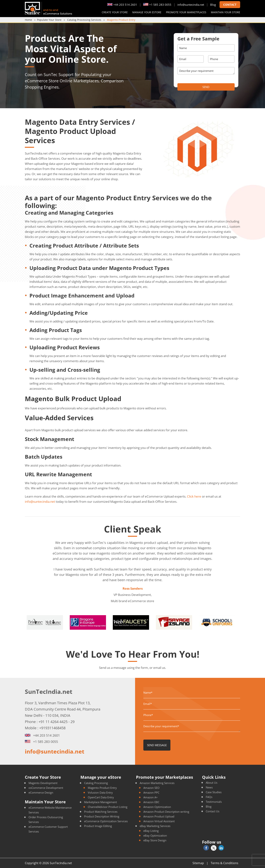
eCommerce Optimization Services (106, 821)
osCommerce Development (46, 788)
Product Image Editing (98, 826)
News (209, 787)
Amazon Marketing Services (157, 783)
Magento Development (43, 783)
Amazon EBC (151, 802)
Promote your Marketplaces (186, 12)
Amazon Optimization (157, 807)
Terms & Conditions (225, 863)
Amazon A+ (151, 797)
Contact (230, 5)
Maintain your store (226, 12)
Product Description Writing (102, 816)
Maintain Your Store (45, 802)
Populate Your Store (49, 20)
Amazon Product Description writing (166, 812)
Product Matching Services (101, 812)
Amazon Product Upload (159, 816)
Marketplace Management (100, 802)
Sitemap (198, 863)
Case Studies (214, 792)
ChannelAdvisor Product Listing (108, 807)
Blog (213, 5)
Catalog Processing (96, 783)
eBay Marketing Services (155, 826)
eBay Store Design (155, 840)
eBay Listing (151, 831)
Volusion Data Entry (100, 792)
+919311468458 (52, 728)
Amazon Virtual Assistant (159, 821)
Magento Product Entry (102, 788)
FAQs (209, 797)
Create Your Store (115, 12)
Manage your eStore (147, 12)
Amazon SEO (151, 788)
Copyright (32, 863)
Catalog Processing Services (84, 20)
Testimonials (214, 802)
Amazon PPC (151, 792)
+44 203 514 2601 (122, 5)
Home (28, 20)
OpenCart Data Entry (101, 797)
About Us (212, 783)
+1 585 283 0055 (157, 5)
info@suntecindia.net (191, 5)
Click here (194, 496)
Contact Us (213, 811)
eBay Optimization (155, 835)
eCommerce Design (41, 792)
